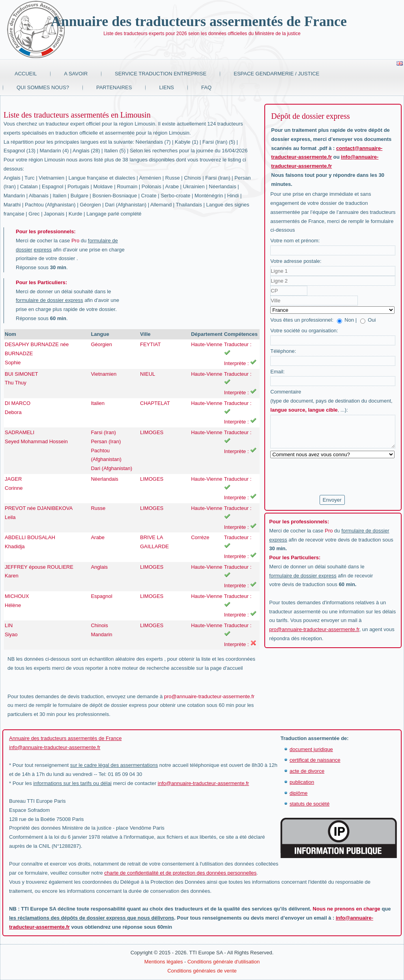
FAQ (206, 87)
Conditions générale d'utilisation (224, 962)
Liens (166, 87)
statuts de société (310, 804)
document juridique (311, 749)
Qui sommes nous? (43, 87)
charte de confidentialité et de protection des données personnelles (180, 873)
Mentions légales (164, 962)
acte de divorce (307, 771)
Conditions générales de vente (202, 971)
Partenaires (114, 87)
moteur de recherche (146, 668)
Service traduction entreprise (161, 74)
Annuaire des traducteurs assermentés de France (199, 21)
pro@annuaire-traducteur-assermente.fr (209, 696)
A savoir (76, 74)
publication (302, 782)
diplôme (299, 793)
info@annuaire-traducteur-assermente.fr (55, 747)
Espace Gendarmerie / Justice (276, 74)
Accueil (26, 74)
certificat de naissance (315, 760)
